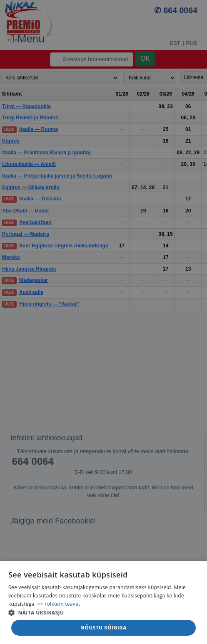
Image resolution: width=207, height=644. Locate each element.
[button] (103, 612)
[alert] (103, 322)
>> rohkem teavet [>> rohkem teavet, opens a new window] (59, 604)
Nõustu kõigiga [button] (103, 628)
